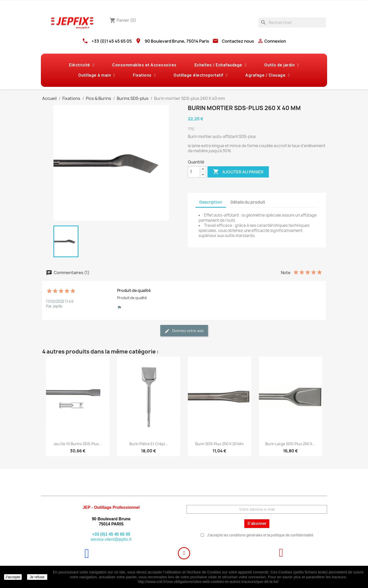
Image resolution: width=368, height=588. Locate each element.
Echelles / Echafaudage (220, 65)
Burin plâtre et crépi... (149, 444)
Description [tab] (211, 202)
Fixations (144, 75)
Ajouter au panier (238, 172)
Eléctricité (82, 65)
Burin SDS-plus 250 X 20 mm (219, 444)
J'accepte (13, 577)
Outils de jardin (281, 65)
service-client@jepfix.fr (111, 539)
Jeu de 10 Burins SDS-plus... (78, 444)
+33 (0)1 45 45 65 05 (112, 41)
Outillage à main (97, 75)
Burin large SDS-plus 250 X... (290, 444)
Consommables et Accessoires (144, 65)
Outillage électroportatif (200, 75)
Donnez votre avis (184, 331)
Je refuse (37, 577)
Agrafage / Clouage (267, 75)
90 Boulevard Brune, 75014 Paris (177, 41)
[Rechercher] (292, 22)
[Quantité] (194, 172)
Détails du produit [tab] (248, 202)
